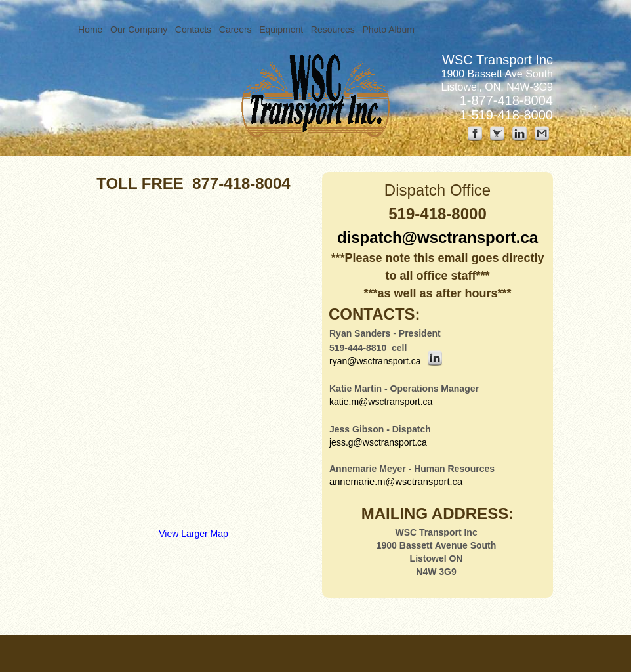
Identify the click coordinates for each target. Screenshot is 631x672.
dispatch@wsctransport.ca (438, 237)
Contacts (193, 30)
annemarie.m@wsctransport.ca (396, 482)
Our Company (139, 30)
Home (90, 30)
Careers (235, 30)
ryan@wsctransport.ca (375, 361)
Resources (333, 30)
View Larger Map (193, 534)
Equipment (281, 30)
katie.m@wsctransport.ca (381, 402)
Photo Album (388, 30)
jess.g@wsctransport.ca (378, 442)
